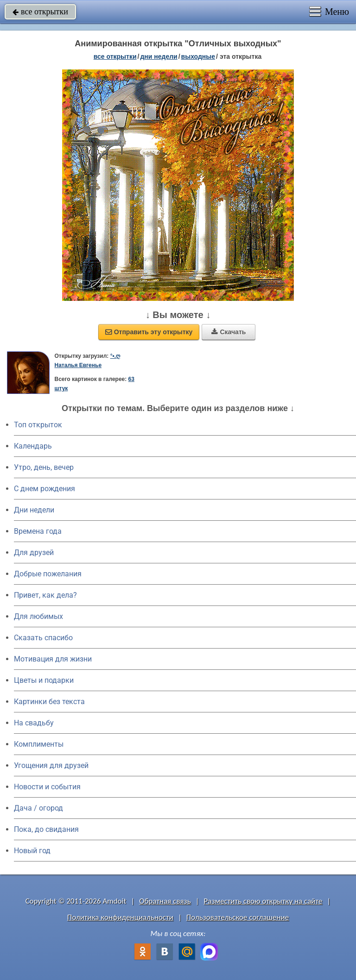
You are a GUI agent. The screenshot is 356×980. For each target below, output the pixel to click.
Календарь (33, 446)
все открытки (40, 12)
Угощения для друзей (51, 765)
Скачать (229, 332)
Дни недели (34, 510)
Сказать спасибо (43, 638)
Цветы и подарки (44, 680)
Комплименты (39, 744)
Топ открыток (38, 425)
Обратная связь (165, 901)
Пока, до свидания (46, 829)
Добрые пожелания (48, 574)
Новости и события (47, 787)
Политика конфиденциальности (120, 917)
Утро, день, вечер (44, 467)
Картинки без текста (49, 702)
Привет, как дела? (45, 595)
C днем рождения (44, 489)
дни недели (159, 56)
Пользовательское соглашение (238, 917)
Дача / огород (38, 808)
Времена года (38, 531)
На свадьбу (34, 723)
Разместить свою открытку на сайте (263, 901)
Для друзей (34, 552)
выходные (198, 56)
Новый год (32, 851)
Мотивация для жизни (53, 659)
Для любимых (38, 616)
